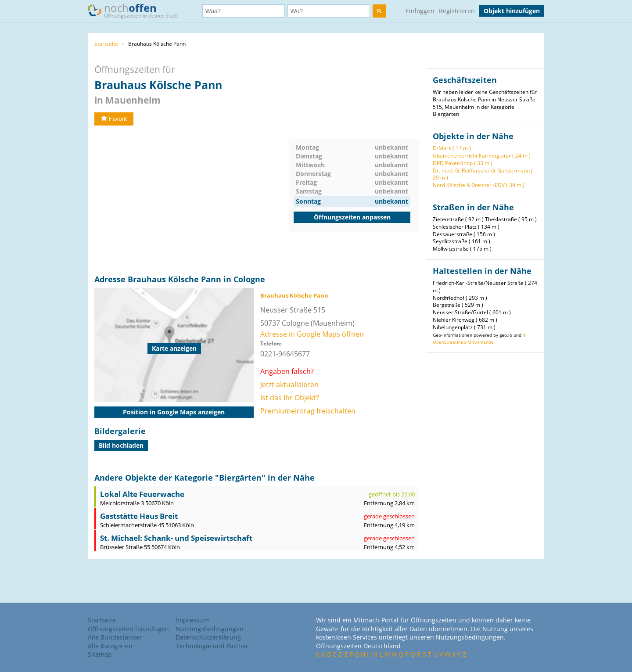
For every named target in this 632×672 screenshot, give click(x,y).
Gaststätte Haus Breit (139, 516)
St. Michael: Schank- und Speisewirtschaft (176, 538)
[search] (379, 11)
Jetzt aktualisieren (289, 385)
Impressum (192, 620)
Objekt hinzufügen (512, 11)
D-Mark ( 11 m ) (452, 148)
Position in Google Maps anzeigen (174, 412)
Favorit (114, 119)
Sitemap (100, 654)
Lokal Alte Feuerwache (142, 494)
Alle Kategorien (110, 646)
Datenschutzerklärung (208, 637)
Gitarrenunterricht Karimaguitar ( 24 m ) (482, 156)
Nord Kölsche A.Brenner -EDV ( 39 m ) (479, 185)
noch (137, 10)
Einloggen (420, 11)
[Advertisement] (192, 200)
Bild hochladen (121, 445)
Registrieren (457, 11)
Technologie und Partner (212, 646)
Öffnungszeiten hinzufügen (128, 629)
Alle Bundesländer (115, 637)
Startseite (106, 44)
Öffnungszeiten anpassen (352, 217)
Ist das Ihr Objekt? (290, 398)
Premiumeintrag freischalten (308, 411)
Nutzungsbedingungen (210, 629)
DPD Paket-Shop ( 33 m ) (463, 163)
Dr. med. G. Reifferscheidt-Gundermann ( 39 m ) (483, 174)
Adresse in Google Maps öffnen (312, 334)
